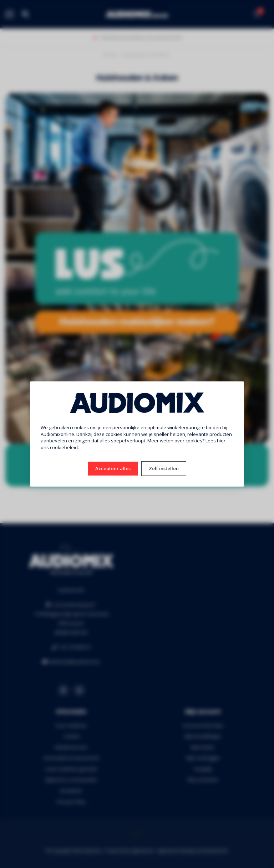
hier (221, 441)
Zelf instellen (164, 468)
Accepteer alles (113, 468)
